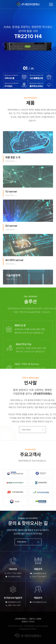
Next (53, 44)
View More (40, 430)
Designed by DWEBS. (28, 629)
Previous (3, 44)
